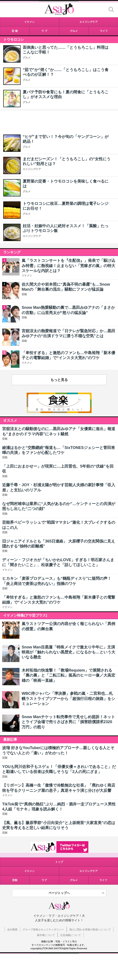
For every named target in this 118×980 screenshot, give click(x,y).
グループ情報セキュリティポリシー (43, 930)
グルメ (27, 58)
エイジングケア (32, 169)
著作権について (46, 935)
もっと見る (59, 380)
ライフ (103, 880)
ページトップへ (59, 893)
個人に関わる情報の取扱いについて (90, 930)
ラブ (44, 880)
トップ (59, 862)
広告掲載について (71, 935)
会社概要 (12, 930)
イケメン (29, 871)
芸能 (15, 880)
